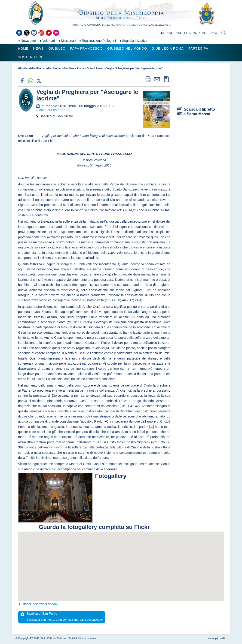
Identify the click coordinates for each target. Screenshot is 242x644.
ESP (179, 33)
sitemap (212, 638)
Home (23, 48)
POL (205, 33)
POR (196, 33)
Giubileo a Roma (168, 48)
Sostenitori (30, 57)
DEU (214, 33)
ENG (170, 33)
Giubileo (57, 48)
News (38, 48)
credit (222, 638)
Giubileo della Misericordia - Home (39, 68)
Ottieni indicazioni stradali (40, 604)
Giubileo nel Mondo (127, 48)
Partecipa (198, 48)
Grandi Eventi (95, 68)
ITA (162, 33)
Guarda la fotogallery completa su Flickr (94, 527)
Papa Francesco (86, 48)
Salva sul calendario (53, 110)
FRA (187, 33)
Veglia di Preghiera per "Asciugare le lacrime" (134, 68)
